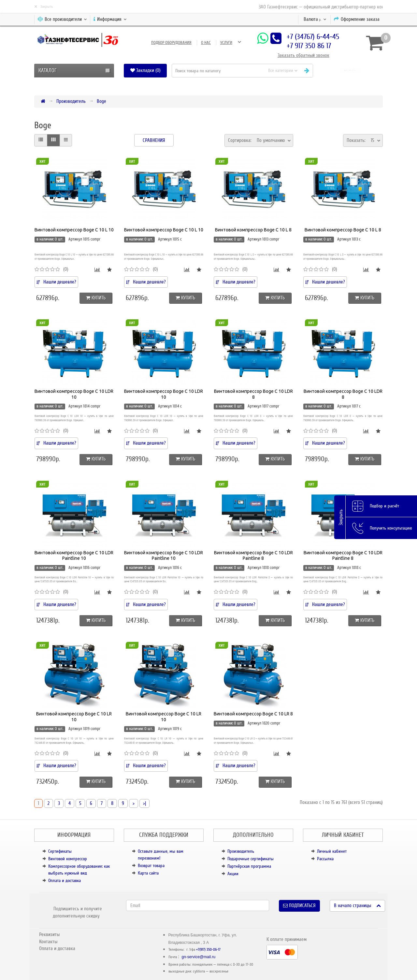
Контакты (48, 942)
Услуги (226, 43)
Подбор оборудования (171, 43)
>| (144, 803)
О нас (206, 43)
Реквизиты (49, 934)
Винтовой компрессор (68, 859)
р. (315, 19)
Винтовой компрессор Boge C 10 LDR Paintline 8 (253, 556)
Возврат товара (151, 866)
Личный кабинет (332, 851)
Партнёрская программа (249, 866)
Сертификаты (60, 851)
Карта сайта (148, 873)
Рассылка (325, 859)
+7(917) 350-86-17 (208, 950)
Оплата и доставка (65, 881)
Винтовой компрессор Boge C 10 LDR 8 (253, 394)
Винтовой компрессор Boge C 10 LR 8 (253, 714)
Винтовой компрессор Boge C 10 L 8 (253, 230)
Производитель (71, 101)
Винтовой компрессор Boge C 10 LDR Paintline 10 (74, 556)
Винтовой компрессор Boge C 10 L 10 (74, 230)
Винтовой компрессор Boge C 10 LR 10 (74, 717)
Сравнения (154, 140)
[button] (350, 70)
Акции (233, 874)
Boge (101, 101)
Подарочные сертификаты (251, 859)
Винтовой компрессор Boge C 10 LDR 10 (74, 394)
